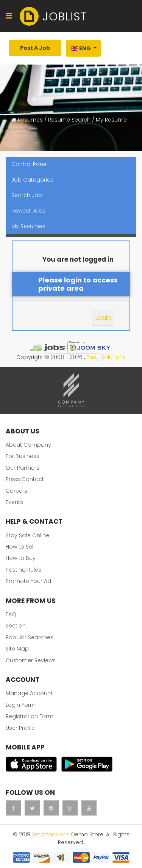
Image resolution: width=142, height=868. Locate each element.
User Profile (20, 728)
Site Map (17, 649)
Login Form (21, 705)
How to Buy (21, 558)
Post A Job (35, 48)
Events (14, 502)
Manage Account (29, 693)
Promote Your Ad (28, 581)
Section (16, 626)
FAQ (11, 614)
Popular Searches (30, 637)
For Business (23, 456)
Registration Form (30, 716)
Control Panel (30, 164)
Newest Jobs (28, 211)
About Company (28, 445)
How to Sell (20, 547)
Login (103, 318)
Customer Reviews (31, 660)
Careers (16, 491)
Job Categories (32, 180)
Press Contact (25, 479)
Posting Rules (23, 570)
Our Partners (23, 468)
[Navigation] (9, 16)
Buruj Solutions (106, 357)
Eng (81, 48)
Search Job (27, 195)
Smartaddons (51, 834)
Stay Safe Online (27, 535)
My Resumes (28, 226)
